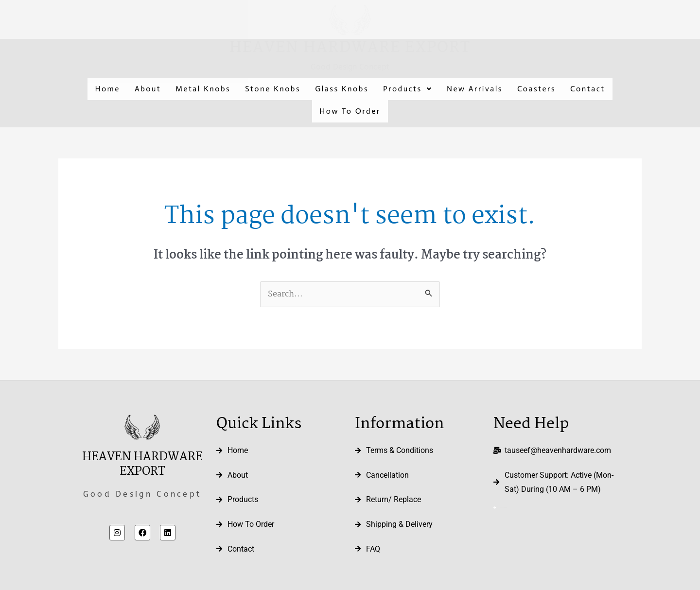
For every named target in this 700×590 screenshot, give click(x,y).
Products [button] (408, 89)
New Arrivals (475, 89)
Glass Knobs (342, 89)
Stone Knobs (273, 89)
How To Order (350, 111)
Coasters (536, 89)
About (148, 89)
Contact (587, 89)
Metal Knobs (203, 89)
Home (107, 89)
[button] (408, 89)
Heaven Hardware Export (350, 48)
